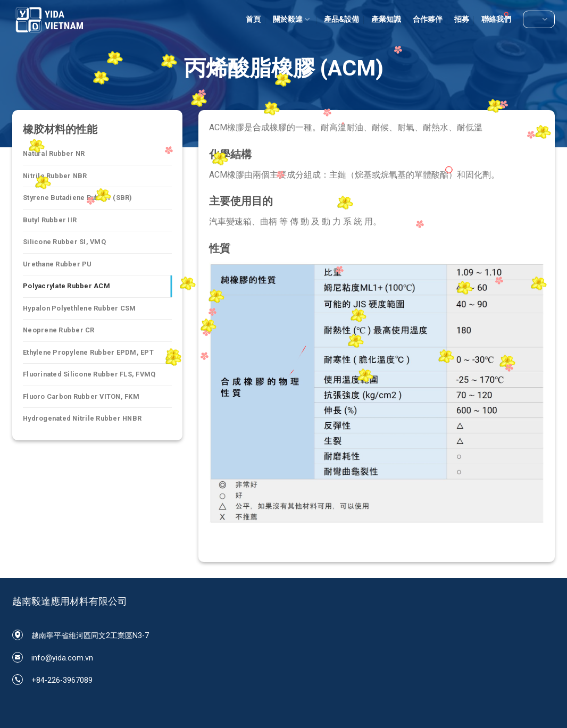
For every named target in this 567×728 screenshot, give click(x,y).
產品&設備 (341, 19)
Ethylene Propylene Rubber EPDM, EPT (88, 352)
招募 (462, 19)
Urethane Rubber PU (57, 264)
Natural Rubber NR (54, 153)
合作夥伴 (428, 19)
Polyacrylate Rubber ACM (66, 286)
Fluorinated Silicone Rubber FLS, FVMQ (89, 374)
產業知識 (386, 19)
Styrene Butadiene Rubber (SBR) (78, 198)
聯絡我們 (496, 19)
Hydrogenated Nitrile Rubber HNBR (82, 418)
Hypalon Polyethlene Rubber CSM (80, 308)
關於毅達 (293, 19)
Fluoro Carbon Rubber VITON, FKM (81, 396)
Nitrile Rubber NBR (55, 176)
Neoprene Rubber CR (59, 330)
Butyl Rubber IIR (50, 220)
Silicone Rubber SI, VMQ (64, 242)
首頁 (253, 19)
